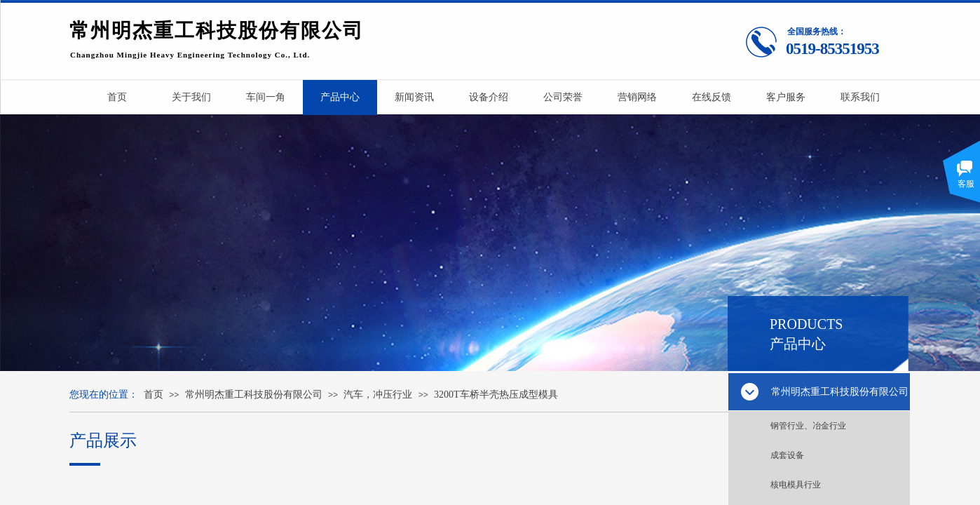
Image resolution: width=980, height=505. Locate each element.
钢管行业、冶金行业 (808, 426)
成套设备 (787, 455)
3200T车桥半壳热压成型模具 (496, 395)
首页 (154, 395)
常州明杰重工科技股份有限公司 (254, 395)
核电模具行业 (796, 485)
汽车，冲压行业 (378, 395)
